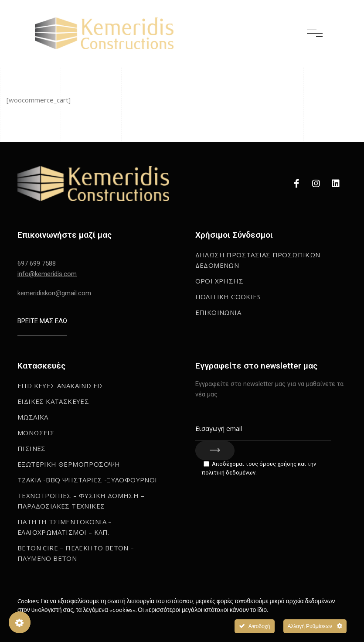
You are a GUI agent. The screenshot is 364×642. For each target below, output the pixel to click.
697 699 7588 (37, 263)
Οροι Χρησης (219, 281)
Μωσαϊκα (33, 417)
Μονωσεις (36, 433)
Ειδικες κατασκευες (53, 401)
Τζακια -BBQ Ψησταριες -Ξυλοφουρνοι (87, 480)
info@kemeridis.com (47, 274)
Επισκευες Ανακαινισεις (61, 386)
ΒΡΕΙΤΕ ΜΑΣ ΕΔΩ (42, 321)
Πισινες (32, 448)
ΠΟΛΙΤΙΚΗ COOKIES (228, 297)
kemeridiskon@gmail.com (54, 293)
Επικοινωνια (218, 312)
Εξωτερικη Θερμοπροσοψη (69, 464)
